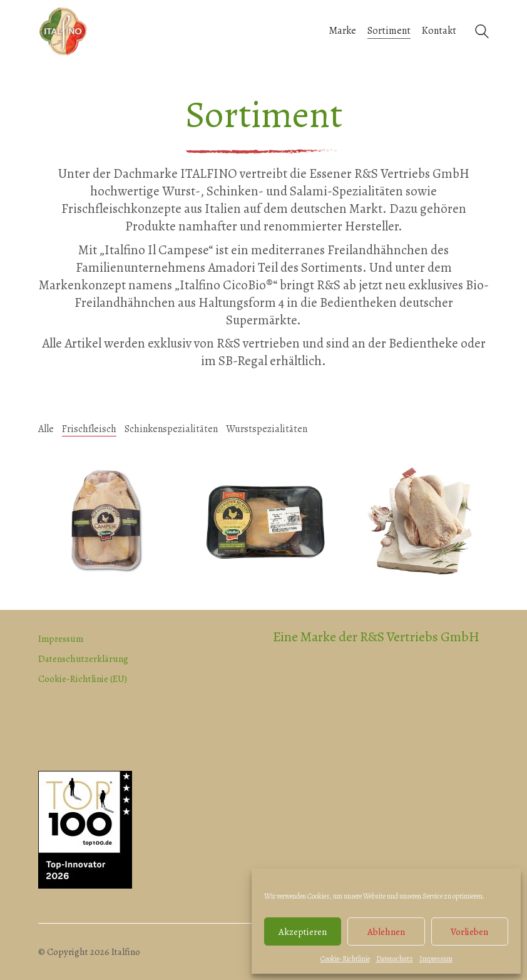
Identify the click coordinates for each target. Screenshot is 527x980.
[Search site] (482, 33)
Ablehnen (386, 932)
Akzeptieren (303, 932)
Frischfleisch (89, 429)
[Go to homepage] (63, 31)
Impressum (436, 959)
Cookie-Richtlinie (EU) (83, 679)
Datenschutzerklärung (83, 659)
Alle (46, 429)
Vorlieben (469, 932)
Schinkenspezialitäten (171, 429)
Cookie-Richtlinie (345, 959)
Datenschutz (395, 959)
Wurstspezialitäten (267, 429)
